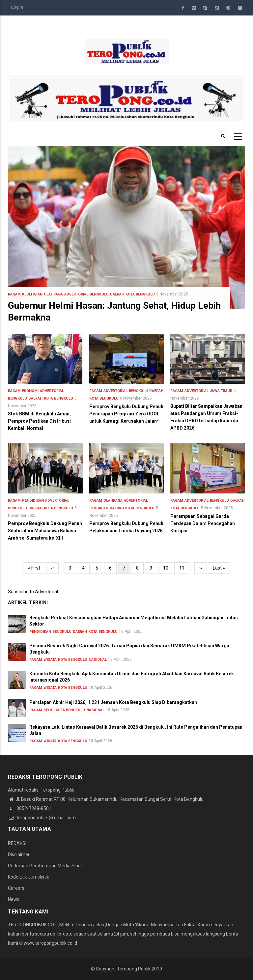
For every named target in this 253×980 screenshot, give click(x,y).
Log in (17, 7)
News (14, 899)
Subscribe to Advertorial (33, 592)
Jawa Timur (221, 391)
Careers (16, 888)
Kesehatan (32, 294)
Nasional (98, 660)
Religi (49, 710)
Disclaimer (19, 854)
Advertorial (76, 294)
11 (184, 567)
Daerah (117, 294)
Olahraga (53, 294)
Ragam (14, 294)
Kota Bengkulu (140, 294)
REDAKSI (17, 843)
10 (168, 567)
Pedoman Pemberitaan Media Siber (45, 866)
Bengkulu (99, 294)
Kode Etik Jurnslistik (28, 877)
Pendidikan (33, 501)
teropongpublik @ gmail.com (42, 818)
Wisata (50, 660)
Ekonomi (30, 391)
